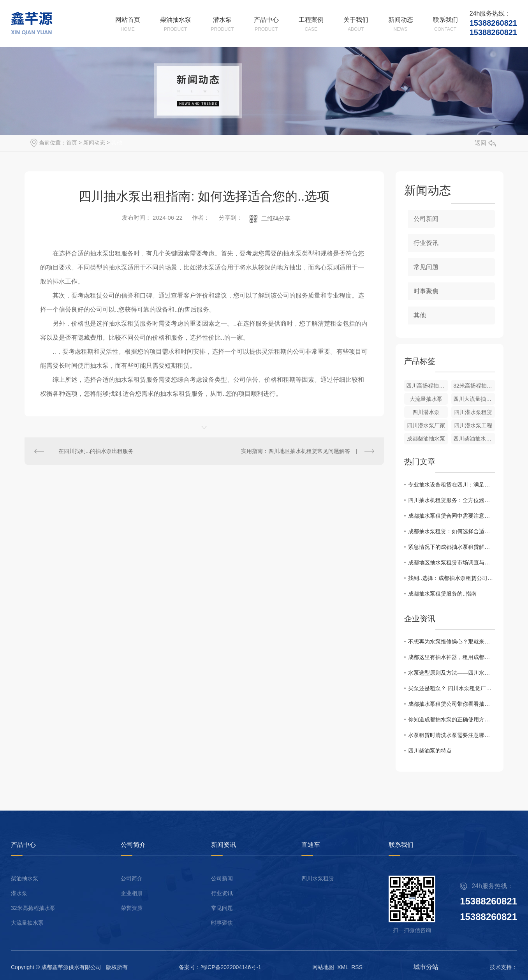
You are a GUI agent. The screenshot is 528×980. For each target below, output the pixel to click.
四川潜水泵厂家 (426, 425)
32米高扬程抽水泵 (33, 908)
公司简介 (132, 879)
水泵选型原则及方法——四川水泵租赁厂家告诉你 (451, 673)
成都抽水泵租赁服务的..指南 (442, 594)
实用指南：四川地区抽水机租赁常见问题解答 (296, 451)
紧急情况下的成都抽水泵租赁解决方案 (451, 547)
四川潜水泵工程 (473, 425)
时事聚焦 (426, 291)
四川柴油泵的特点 (430, 751)
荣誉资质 (132, 908)
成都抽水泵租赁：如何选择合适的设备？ (451, 531)
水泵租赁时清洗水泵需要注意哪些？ (451, 735)
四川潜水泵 (426, 412)
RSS (357, 967)
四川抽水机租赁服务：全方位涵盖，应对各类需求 (451, 500)
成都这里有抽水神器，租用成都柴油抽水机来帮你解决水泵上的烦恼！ (451, 657)
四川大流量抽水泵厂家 (474, 399)
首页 (72, 143)
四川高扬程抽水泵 (427, 386)
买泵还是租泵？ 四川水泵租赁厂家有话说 (451, 688)
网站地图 (323, 967)
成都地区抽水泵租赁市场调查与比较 (451, 562)
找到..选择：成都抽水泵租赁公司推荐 (451, 578)
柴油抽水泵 (25, 879)
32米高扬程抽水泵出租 (474, 386)
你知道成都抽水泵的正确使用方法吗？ (451, 719)
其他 (117, 143)
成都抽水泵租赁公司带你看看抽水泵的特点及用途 (451, 704)
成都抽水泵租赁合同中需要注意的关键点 (451, 516)
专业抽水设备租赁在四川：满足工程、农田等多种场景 (451, 485)
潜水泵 (19, 893)
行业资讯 (426, 243)
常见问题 (426, 267)
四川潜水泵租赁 (473, 412)
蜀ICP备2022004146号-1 (231, 967)
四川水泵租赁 (318, 879)
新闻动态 (94, 143)
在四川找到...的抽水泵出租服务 (96, 451)
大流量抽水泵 (426, 399)
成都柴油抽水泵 (426, 439)
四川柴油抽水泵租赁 (474, 439)
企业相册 (132, 893)
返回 (485, 143)
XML (343, 967)
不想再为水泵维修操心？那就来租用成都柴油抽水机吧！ (451, 642)
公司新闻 (426, 219)
